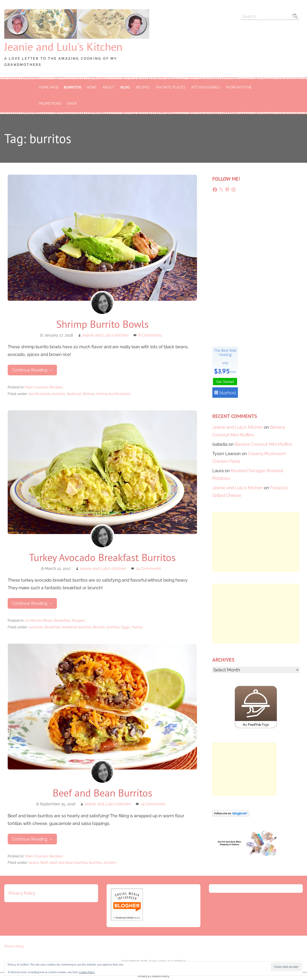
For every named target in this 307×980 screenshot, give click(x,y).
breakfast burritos (77, 627)
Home (91, 87)
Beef (44, 862)
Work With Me (239, 87)
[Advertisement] (256, 542)
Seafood (74, 394)
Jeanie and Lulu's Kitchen (63, 47)
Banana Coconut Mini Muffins (264, 444)
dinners (110, 862)
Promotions (50, 104)
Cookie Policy (87, 972)
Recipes (143, 87)
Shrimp (88, 394)
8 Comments (150, 335)
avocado (36, 627)
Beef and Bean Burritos (102, 793)
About (109, 87)
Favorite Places (171, 87)
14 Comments (148, 568)
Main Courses (36, 387)
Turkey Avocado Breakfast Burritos (102, 557)
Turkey (137, 627)
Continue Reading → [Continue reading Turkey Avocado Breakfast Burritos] (32, 603)
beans (34, 862)
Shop (72, 104)
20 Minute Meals (39, 620)
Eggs (125, 627)
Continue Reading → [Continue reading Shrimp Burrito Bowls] (32, 370)
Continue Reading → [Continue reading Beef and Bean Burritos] (32, 839)
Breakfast (62, 620)
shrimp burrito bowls (113, 394)
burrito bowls (40, 394)
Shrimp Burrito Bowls (102, 324)
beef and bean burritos (69, 862)
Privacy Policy (22, 893)
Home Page (49, 87)
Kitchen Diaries (206, 87)
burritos (72, 87)
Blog (125, 87)
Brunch (99, 627)
